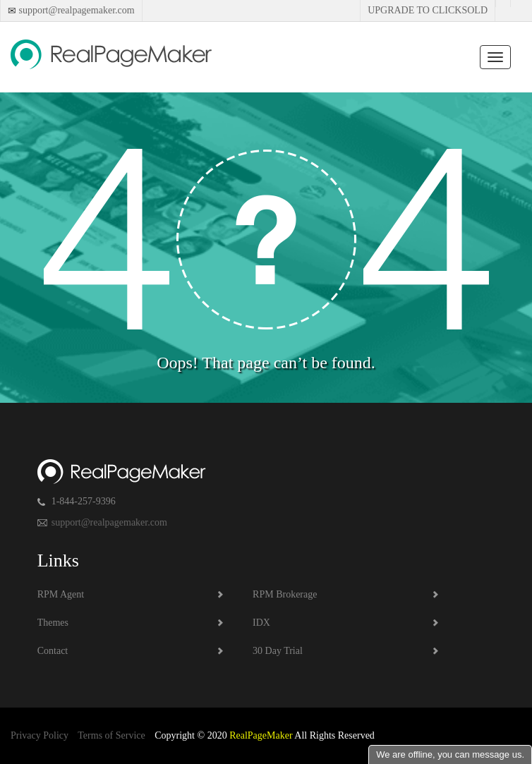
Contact (53, 651)
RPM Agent (61, 594)
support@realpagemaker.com (75, 10)
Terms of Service (111, 735)
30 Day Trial (278, 651)
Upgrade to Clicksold (428, 10)
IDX (261, 623)
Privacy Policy (40, 735)
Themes (53, 623)
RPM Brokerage (285, 594)
